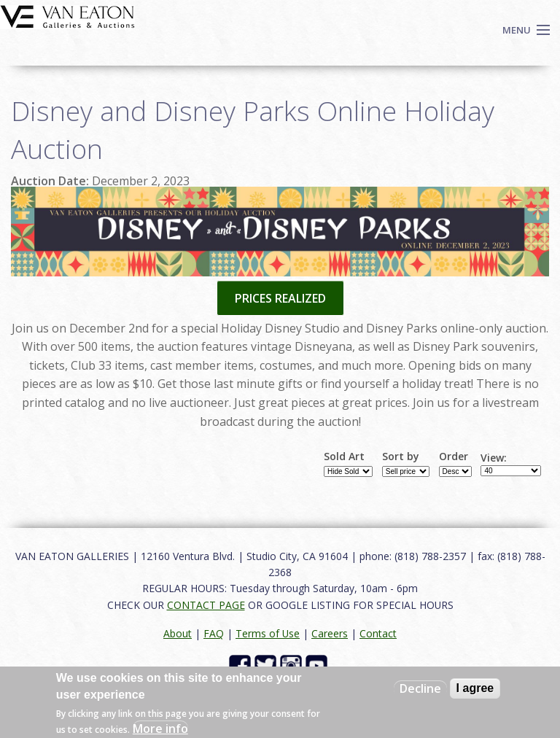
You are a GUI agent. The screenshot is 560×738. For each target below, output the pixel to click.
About (178, 633)
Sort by (401, 457)
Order (454, 457)
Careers (330, 633)
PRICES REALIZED (280, 298)
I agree (475, 688)
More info (160, 729)
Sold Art (344, 457)
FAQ (214, 633)
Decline (420, 688)
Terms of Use (268, 633)
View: (494, 458)
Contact (378, 633)
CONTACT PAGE (206, 605)
